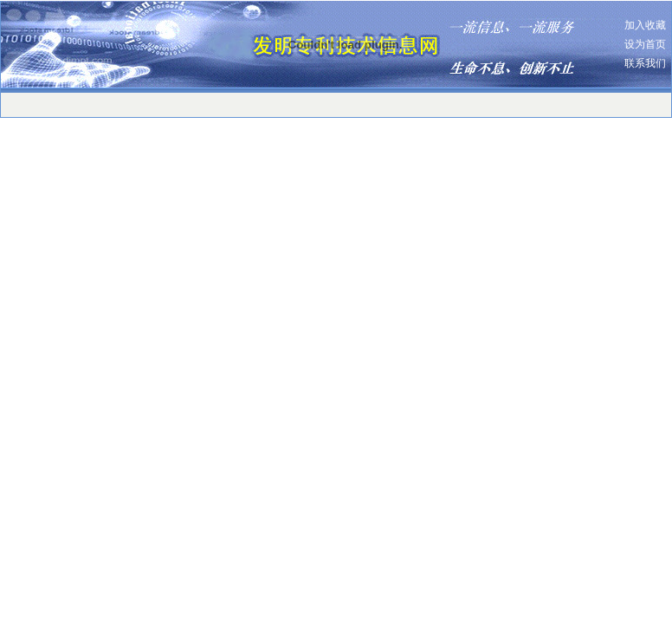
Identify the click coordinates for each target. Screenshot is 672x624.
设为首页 (645, 44)
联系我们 (645, 63)
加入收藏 (645, 25)
